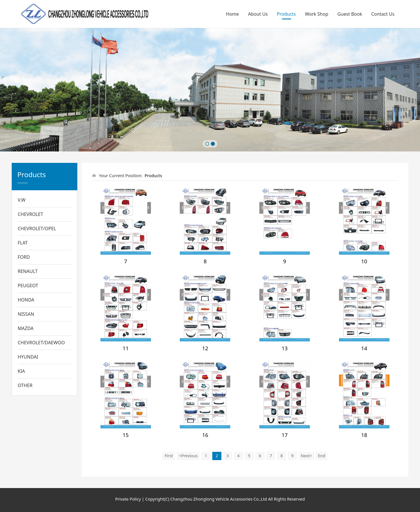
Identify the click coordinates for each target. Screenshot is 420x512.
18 (364, 435)
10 (364, 261)
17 (285, 435)
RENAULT (28, 271)
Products (286, 14)
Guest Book (350, 14)
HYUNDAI (28, 357)
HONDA (26, 300)
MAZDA (26, 328)
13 (285, 348)
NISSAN (26, 314)
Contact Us (383, 14)
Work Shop (317, 14)
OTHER (25, 385)
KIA (21, 371)
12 (205, 348)
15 (126, 435)
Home (233, 14)
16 (205, 435)
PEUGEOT (28, 286)
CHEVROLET (30, 214)
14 (364, 348)
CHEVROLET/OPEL (37, 228)
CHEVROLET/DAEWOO (41, 343)
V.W (22, 200)
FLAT (23, 243)
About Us (258, 14)
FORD (24, 257)
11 (126, 348)
